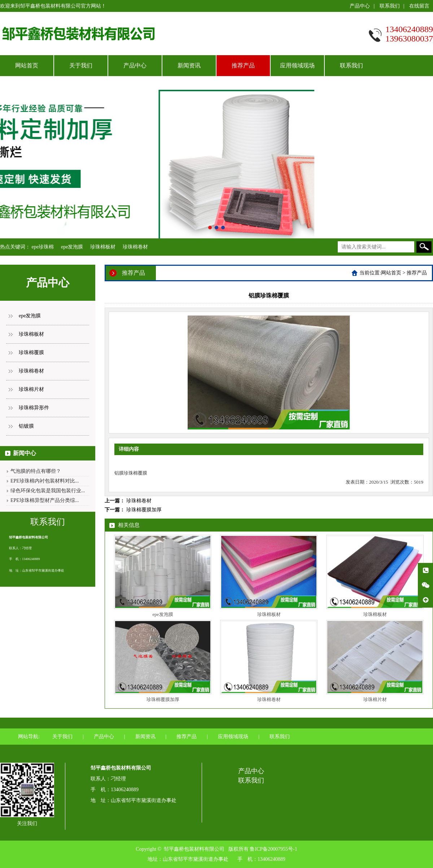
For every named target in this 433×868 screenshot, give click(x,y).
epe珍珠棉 (43, 247)
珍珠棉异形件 (34, 408)
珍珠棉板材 (103, 247)
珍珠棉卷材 (135, 247)
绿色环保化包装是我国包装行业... (48, 491)
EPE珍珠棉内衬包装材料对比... (45, 481)
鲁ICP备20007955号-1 (273, 849)
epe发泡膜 (72, 247)
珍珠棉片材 (31, 389)
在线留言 (419, 6)
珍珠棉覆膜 (31, 353)
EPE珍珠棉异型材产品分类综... (45, 500)
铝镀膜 (26, 426)
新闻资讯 (189, 65)
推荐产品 (243, 65)
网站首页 (27, 65)
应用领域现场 (297, 65)
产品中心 (360, 6)
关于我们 (81, 65)
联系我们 (390, 6)
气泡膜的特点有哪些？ (36, 471)
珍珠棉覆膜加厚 (144, 510)
